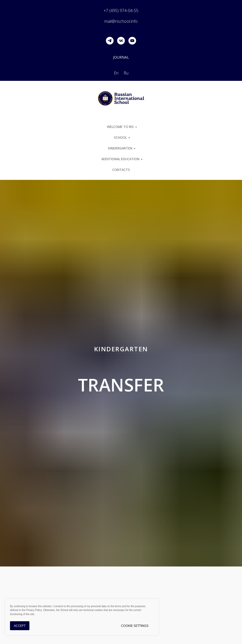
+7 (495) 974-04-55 (121, 10)
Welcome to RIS (120, 127)
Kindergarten (120, 148)
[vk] (121, 41)
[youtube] (132, 41)
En (116, 73)
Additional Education (120, 159)
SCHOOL (120, 137)
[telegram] (110, 41)
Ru (126, 73)
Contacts (121, 170)
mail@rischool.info (121, 21)
